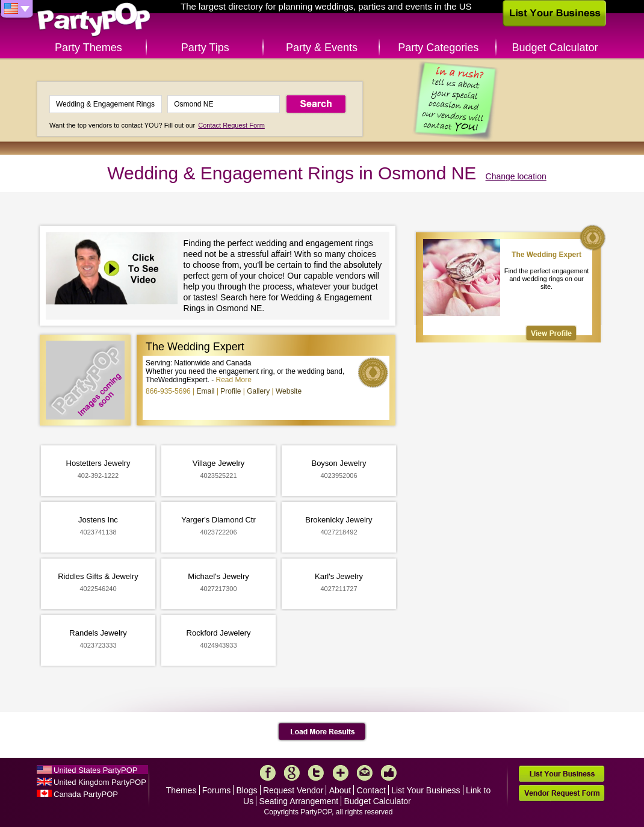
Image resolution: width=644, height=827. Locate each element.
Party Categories (438, 48)
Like (389, 773)
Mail (365, 773)
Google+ (292, 773)
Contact (371, 790)
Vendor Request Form (562, 793)
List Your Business (426, 790)
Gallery (258, 391)
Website (289, 391)
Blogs (247, 790)
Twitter (316, 773)
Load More (322, 732)
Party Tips (205, 48)
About (340, 790)
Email (206, 391)
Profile (231, 391)
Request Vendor (293, 790)
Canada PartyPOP (86, 794)
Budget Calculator (555, 48)
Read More (234, 380)
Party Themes (88, 48)
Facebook (268, 773)
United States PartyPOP (95, 770)
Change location (516, 176)
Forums (216, 790)
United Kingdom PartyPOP (100, 782)
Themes (181, 790)
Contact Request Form (231, 125)
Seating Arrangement (299, 801)
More (341, 773)
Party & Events (322, 48)
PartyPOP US (94, 20)
